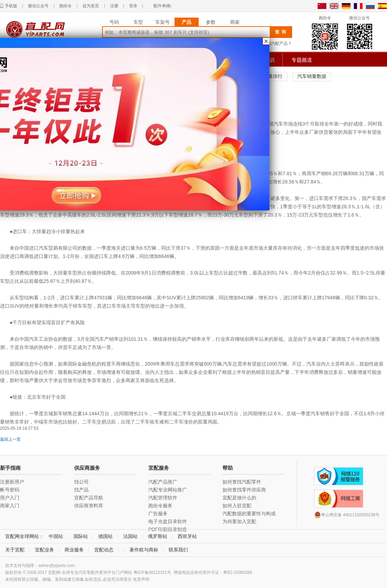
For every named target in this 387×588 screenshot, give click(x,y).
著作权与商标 (144, 550)
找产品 (81, 490)
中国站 (56, 536)
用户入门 (10, 498)
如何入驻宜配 (237, 506)
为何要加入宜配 (239, 521)
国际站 (81, 536)
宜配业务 (44, 550)
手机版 (11, 6)
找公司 (81, 482)
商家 (235, 22)
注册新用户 (12, 482)
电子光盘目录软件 (168, 521)
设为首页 (91, 6)
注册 (114, 6)
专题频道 (302, 60)
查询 (281, 32)
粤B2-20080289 (238, 572)
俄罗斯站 (158, 536)
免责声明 (141, 579)
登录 (133, 6)
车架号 (162, 22)
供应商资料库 (89, 506)
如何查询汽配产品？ (273, 43)
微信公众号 (38, 6)
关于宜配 (15, 550)
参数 (211, 22)
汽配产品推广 (163, 482)
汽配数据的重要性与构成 (249, 514)
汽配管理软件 (163, 498)
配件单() (162, 6)
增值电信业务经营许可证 (196, 572)
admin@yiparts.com (57, 566)
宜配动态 (104, 550)
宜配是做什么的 (239, 498)
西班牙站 (187, 536)
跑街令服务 (160, 506)
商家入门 (10, 506)
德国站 (106, 536)
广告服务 (158, 514)
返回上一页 (10, 439)
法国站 (130, 536)
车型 (138, 22)
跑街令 (66, 6)
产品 (187, 22)
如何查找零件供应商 (244, 490)
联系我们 (178, 550)
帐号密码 (10, 490)
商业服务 (74, 550)
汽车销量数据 (312, 76)
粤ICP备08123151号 (152, 572)
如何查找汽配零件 (242, 482)
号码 (114, 22)
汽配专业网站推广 (168, 490)
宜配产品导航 (89, 498)
